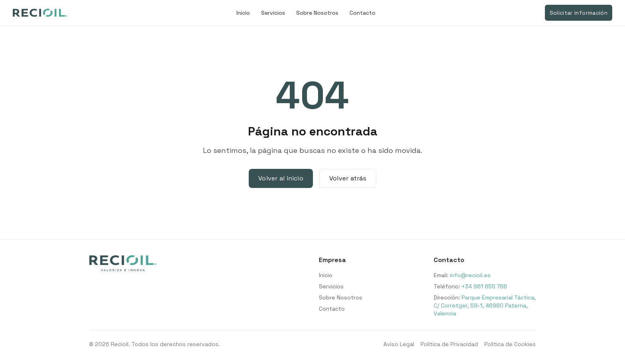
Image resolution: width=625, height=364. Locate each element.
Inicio (243, 13)
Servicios (273, 13)
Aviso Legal (399, 344)
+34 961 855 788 (484, 286)
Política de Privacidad (449, 344)
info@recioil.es (470, 275)
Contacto (363, 13)
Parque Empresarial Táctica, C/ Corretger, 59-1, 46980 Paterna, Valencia (485, 305)
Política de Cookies (510, 344)
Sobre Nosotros (317, 13)
